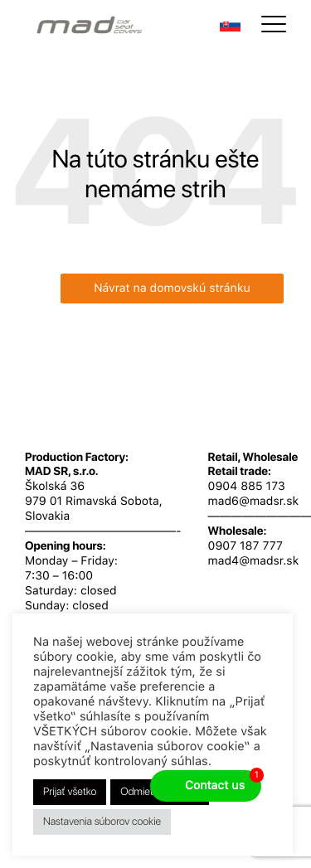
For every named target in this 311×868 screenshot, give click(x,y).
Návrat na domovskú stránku (172, 289)
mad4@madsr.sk (254, 561)
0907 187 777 (245, 546)
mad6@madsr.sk (254, 502)
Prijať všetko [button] (70, 792)
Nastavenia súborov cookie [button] (102, 822)
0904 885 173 (247, 487)
